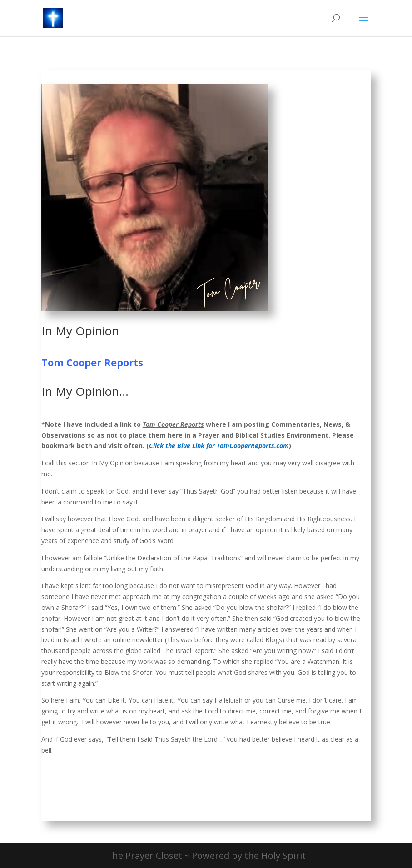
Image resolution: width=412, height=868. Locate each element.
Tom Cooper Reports (92, 362)
